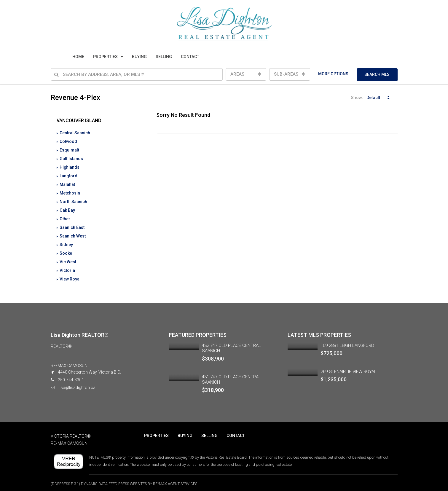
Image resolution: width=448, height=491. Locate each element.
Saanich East (72, 224)
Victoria (67, 266)
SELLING (164, 57)
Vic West (68, 257)
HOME (78, 57)
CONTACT (190, 57)
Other (65, 216)
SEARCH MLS (377, 74)
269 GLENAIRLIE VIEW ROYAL (349, 366)
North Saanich (73, 199)
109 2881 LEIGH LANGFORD (347, 340)
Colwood (68, 141)
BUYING (139, 57)
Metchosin (70, 191)
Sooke (66, 249)
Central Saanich (75, 133)
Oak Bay (67, 208)
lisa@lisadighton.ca (77, 382)
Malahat (67, 183)
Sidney (66, 241)
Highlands (70, 166)
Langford (69, 174)
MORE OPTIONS (333, 74)
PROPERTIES (105, 57)
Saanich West (73, 232)
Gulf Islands (71, 158)
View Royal (70, 274)
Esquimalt (69, 149)
